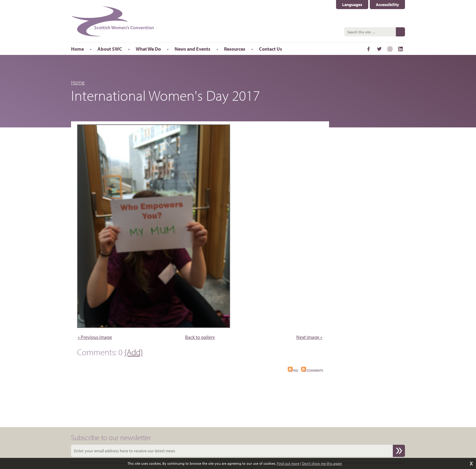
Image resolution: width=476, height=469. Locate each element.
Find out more (288, 463)
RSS (293, 370)
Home (78, 82)
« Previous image (95, 337)
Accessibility (387, 5)
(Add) (134, 352)
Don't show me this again (322, 463)
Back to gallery (200, 337)
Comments (312, 370)
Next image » (309, 337)
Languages (352, 5)
